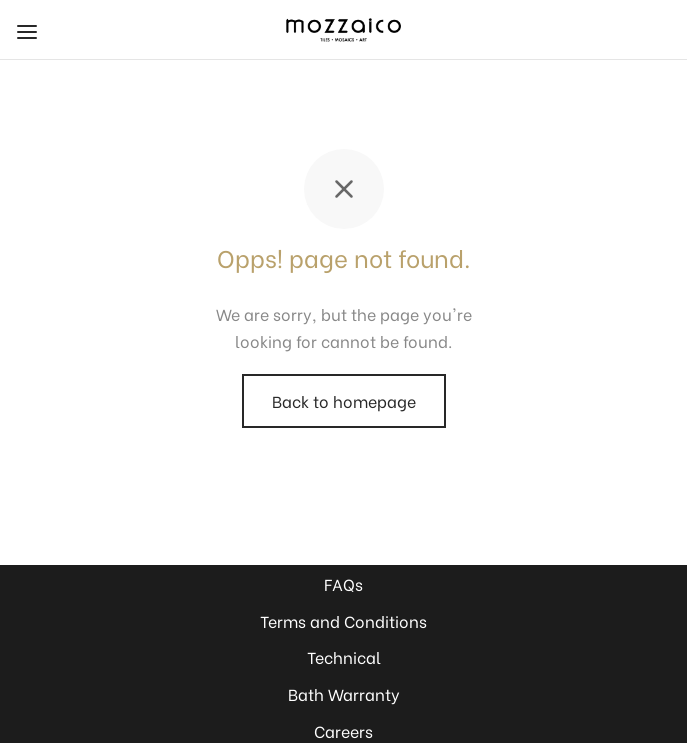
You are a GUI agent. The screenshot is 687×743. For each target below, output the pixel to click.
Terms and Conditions (343, 620)
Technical (344, 656)
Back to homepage (344, 400)
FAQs (343, 583)
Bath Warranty (344, 693)
